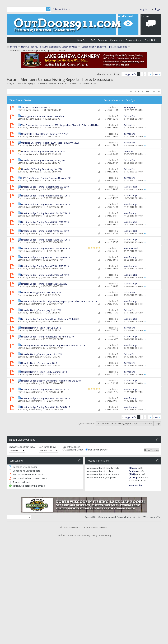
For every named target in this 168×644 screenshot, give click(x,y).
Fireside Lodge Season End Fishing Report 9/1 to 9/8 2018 (51, 381)
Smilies (133, 471)
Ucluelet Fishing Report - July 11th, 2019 (41, 310)
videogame (34, 110)
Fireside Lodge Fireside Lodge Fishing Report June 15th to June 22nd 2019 (59, 301)
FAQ (93, 40)
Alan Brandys (35, 189)
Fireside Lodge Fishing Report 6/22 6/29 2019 (44, 284)
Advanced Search (62, 9)
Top (158, 424)
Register (144, 9)
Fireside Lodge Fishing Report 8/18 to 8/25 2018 (46, 398)
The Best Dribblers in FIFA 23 (36, 107)
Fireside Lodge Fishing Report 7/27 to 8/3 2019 (45, 231)
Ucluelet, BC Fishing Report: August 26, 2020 (44, 160)
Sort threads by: (47, 447)
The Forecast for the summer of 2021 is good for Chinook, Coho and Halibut (60, 125)
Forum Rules (136, 485)
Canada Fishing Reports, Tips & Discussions (104, 47)
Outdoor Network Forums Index (115, 517)
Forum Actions (133, 40)
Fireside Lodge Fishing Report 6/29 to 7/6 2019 (45, 275)
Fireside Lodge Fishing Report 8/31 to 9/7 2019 (45, 187)
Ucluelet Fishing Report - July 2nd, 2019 (41, 328)
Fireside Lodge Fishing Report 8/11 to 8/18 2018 (46, 407)
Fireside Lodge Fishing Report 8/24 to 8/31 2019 (46, 196)
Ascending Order (73, 450)
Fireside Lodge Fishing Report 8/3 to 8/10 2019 (45, 222)
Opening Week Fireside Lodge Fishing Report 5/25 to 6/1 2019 (53, 345)
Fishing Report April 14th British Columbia (43, 116)
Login (158, 9)
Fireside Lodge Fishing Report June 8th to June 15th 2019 (50, 319)
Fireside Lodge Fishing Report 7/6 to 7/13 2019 (45, 266)
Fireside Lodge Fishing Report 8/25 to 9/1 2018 (45, 389)
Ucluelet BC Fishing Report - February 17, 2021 (45, 134)
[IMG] (132, 474)
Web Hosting (150, 517)
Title (12, 100)
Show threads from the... (22, 447)
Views (117, 100)
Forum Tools (136, 91)
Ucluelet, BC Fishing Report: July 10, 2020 (42, 169)
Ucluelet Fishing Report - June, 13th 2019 (42, 354)
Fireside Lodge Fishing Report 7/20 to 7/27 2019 (46, 240)
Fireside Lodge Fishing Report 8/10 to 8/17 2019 (46, 213)
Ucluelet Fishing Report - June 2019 (39, 363)
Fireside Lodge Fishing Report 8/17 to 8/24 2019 (46, 204)
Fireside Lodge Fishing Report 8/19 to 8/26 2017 (46, 248)
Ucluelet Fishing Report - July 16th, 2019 (41, 293)
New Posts (83, 40)
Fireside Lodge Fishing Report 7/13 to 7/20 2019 (46, 257)
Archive (137, 517)
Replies (108, 100)
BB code (133, 468)
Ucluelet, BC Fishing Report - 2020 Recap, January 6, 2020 (50, 143)
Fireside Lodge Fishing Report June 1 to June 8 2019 (47, 337)
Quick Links (151, 40)
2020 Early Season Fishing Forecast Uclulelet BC (46, 178)
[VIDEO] (133, 477)
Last (157, 74)
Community (116, 40)
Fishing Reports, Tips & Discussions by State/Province (49, 47)
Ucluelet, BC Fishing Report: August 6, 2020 (43, 152)
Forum (13, 47)
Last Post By (128, 100)
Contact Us (90, 517)
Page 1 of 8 (130, 74)
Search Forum (152, 91)
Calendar (103, 40)
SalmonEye (34, 119)
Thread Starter (23, 100)
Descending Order (97, 450)
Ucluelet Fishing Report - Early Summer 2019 (44, 372)
